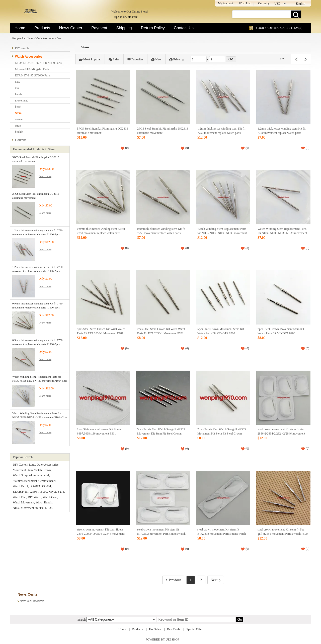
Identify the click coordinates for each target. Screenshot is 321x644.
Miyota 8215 (56, 492)
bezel (18, 107)
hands (19, 94)
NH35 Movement (23, 508)
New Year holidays (32, 601)
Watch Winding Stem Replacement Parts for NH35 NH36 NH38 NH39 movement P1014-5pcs (222, 233)
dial (17, 88)
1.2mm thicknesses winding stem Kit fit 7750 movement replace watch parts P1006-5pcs (221, 133)
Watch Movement (23, 502)
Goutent (20, 140)
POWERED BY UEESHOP (162, 639)
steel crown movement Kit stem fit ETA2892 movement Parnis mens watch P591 (161, 534)
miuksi (39, 508)
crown (19, 119)
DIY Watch (35, 497)
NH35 (49, 508)
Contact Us (184, 28)
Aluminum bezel (39, 475)
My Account (225, 3)
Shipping (124, 28)
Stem (60, 38)
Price (177, 59)
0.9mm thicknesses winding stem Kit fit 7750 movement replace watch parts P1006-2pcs (161, 233)
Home (20, 28)
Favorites (135, 59)
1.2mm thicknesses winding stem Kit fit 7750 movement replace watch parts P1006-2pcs (282, 133)
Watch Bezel (20, 486)
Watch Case (50, 497)
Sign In (118, 17)
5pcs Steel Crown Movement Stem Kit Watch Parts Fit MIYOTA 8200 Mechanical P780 (221, 333)
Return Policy (153, 28)
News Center (71, 28)
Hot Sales (155, 629)
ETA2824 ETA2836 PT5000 (30, 492)
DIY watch (22, 48)
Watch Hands (44, 502)
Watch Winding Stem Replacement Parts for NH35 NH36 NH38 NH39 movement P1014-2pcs (282, 233)
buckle (19, 132)
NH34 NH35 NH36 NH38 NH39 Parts (38, 63)
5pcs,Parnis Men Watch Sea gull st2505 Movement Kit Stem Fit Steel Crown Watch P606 (161, 434)
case (18, 82)
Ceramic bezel (47, 481)
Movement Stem (23, 470)
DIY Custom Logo (24, 465)
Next (216, 580)
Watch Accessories (45, 38)
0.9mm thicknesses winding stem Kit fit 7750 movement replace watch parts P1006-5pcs (101, 233)
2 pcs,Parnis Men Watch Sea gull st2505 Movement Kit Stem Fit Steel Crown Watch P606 (222, 434)
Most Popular (90, 59)
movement (21, 100)
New (156, 59)
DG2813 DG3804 (40, 486)
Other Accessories (48, 465)
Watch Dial (20, 497)
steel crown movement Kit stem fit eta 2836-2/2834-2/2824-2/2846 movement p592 (281, 434)
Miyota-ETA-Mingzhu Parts (32, 69)
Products (42, 28)
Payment (99, 28)
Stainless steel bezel (25, 481)
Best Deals (174, 629)
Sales (114, 59)
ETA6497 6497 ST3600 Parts (33, 75)
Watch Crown (42, 470)
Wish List (245, 3)
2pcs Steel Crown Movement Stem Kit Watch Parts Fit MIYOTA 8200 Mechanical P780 (281, 333)
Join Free (132, 17)
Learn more (45, 176)
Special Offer (194, 629)
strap (18, 126)
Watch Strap (20, 475)
